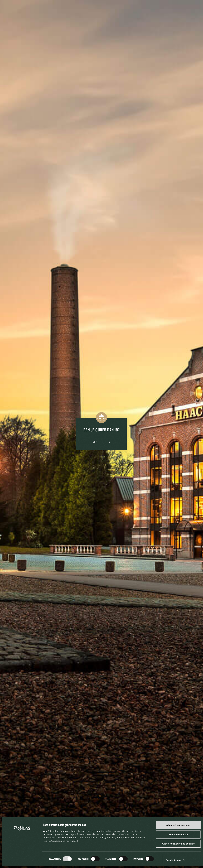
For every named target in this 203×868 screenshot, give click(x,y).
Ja (109, 442)
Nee (95, 442)
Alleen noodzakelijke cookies (178, 844)
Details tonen (173, 860)
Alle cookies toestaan (178, 825)
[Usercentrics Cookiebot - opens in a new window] (22, 828)
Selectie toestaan (178, 835)
